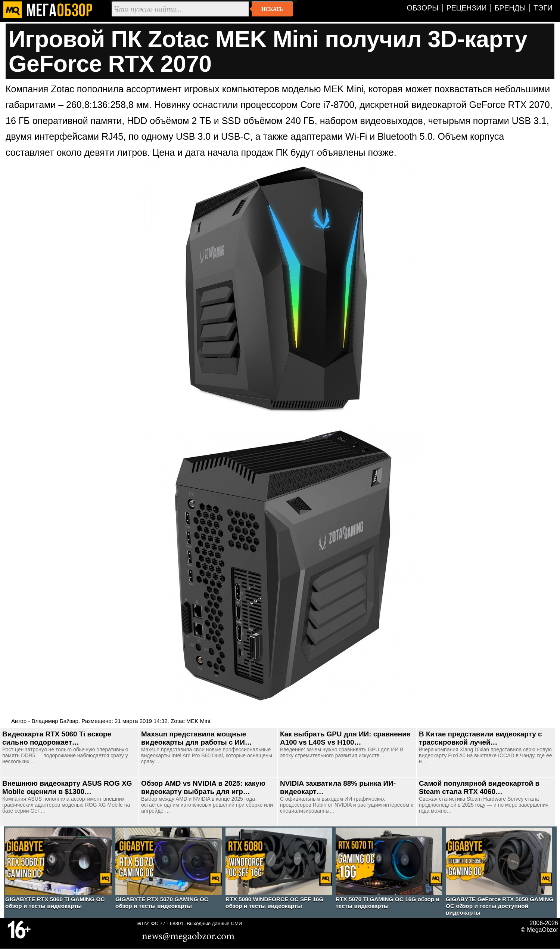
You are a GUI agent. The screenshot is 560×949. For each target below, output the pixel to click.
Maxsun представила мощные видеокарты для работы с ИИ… (197, 738)
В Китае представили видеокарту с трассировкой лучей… (480, 738)
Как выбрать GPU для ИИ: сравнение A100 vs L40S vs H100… (345, 738)
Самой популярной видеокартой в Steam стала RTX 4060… (479, 787)
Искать (272, 9)
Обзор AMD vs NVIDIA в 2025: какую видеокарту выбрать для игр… (203, 787)
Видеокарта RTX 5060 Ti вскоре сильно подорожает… (57, 738)
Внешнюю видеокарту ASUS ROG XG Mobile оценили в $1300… (67, 787)
